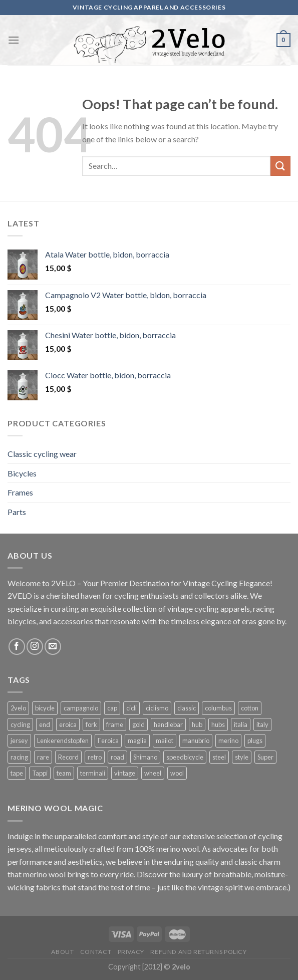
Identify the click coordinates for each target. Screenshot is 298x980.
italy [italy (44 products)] (262, 724)
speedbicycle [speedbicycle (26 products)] (185, 757)
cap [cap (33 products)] (112, 708)
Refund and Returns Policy (198, 952)
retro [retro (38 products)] (95, 757)
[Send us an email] (53, 647)
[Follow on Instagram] (35, 647)
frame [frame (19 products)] (115, 724)
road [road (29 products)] (117, 757)
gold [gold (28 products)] (138, 724)
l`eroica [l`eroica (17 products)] (108, 741)
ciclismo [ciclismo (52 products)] (157, 708)
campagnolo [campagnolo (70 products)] (81, 708)
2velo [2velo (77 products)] (18, 708)
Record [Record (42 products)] (68, 757)
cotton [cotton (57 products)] (250, 708)
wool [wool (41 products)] (177, 773)
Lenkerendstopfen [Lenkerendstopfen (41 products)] (63, 741)
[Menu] (14, 40)
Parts (17, 512)
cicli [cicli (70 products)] (131, 708)
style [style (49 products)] (242, 757)
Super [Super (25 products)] (265, 757)
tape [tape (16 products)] (17, 773)
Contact (96, 952)
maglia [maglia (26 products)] (137, 741)
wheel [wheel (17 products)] (153, 773)
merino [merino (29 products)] (228, 741)
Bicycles (22, 473)
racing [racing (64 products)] (19, 757)
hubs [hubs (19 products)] (218, 724)
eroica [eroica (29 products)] (68, 724)
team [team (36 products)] (64, 773)
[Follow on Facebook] (17, 647)
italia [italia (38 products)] (241, 724)
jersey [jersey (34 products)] (19, 741)
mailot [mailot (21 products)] (165, 741)
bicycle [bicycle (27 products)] (45, 708)
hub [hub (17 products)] (197, 724)
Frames (20, 492)
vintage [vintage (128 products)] (125, 773)
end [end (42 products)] (45, 724)
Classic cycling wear (42, 454)
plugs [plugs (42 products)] (255, 741)
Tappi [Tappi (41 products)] (40, 773)
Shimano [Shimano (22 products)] (145, 757)
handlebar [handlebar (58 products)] (168, 724)
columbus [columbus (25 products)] (218, 708)
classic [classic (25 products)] (187, 708)
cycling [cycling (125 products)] (20, 724)
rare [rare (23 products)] (43, 757)
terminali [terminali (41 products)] (93, 773)
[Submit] (280, 166)
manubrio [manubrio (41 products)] (196, 741)
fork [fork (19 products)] (91, 724)
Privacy (131, 952)
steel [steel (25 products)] (219, 757)
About (62, 952)
